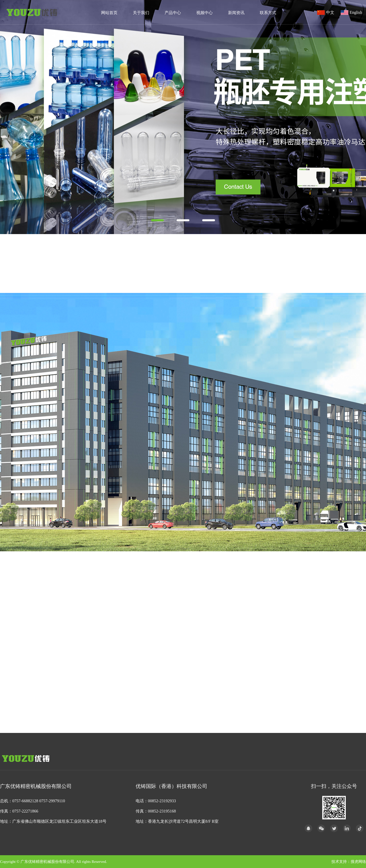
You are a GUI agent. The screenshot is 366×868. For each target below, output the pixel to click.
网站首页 (109, 13)
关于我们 (141, 13)
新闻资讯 (236, 13)
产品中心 (173, 13)
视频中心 (204, 13)
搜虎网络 (358, 862)
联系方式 (268, 13)
